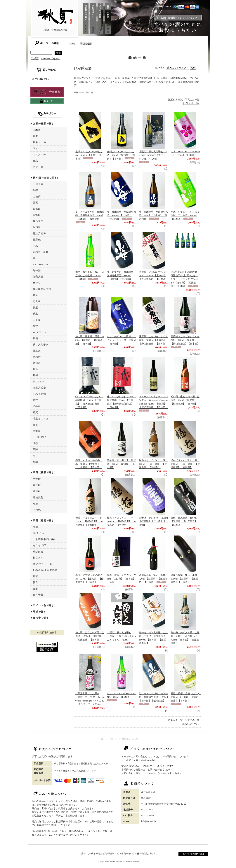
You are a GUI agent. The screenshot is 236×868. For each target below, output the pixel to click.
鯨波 (35, 326)
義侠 (35, 338)
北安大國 (38, 277)
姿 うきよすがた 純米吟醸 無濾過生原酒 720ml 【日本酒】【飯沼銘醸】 (90, 215)
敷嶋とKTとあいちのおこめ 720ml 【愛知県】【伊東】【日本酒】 (121, 155)
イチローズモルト (51, 58)
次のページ (193, 103)
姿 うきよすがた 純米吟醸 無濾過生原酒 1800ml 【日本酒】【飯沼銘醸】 (153, 697)
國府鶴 (37, 240)
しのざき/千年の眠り (45, 570)
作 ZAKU (38, 382)
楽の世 (37, 357)
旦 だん (37, 283)
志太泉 (37, 301)
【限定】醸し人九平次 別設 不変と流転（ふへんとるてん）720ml (122, 636)
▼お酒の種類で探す (42, 124)
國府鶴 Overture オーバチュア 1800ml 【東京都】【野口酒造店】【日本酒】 (153, 275)
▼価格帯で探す (40, 618)
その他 (37, 510)
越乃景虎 (38, 221)
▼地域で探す (38, 612)
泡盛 (35, 504)
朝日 (35, 582)
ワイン (37, 148)
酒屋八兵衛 (39, 388)
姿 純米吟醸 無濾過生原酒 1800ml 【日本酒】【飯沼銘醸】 (122, 215)
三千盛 (37, 320)
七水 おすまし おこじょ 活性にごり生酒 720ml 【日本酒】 (91, 275)
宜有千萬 (38, 595)
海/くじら (39, 533)
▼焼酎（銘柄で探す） (44, 520)
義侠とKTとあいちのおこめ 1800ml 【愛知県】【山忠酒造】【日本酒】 (89, 464)
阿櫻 (35, 190)
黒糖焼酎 (38, 497)
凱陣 (35, 449)
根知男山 (38, 227)
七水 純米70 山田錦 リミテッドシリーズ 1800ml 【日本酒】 (122, 340)
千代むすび (39, 437)
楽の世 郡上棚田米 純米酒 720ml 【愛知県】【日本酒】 (122, 464)
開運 (35, 308)
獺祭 (35, 443)
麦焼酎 (37, 485)
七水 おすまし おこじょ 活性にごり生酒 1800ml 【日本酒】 (186, 215)
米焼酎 (37, 491)
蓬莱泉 (37, 351)
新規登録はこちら (47, 92)
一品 (35, 246)
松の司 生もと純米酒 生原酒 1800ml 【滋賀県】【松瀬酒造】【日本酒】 (90, 636)
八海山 (37, 215)
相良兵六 (38, 558)
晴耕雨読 (38, 552)
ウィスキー (39, 155)
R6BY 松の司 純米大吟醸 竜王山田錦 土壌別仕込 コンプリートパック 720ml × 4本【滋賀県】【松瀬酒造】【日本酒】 (185, 279)
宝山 (35, 527)
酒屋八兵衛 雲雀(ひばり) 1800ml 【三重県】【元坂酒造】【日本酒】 (186, 697)
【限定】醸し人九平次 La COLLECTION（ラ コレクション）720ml (153, 155)
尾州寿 (37, 363)
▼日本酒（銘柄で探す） (45, 178)
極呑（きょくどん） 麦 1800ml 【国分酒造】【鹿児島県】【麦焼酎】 (185, 464)
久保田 (37, 209)
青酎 (35, 589)
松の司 (37, 406)
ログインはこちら (47, 101)
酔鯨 (35, 462)
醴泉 (35, 314)
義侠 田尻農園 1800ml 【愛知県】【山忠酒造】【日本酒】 (185, 521)
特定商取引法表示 (47, 632)
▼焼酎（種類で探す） (44, 472)
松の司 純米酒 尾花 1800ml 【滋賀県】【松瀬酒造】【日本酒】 (90, 340)
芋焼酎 (37, 479)
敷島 (35, 369)
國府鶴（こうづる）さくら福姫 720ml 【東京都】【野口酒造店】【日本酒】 (185, 340)
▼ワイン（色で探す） (44, 605)
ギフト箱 (38, 167)
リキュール (39, 142)
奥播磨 (37, 431)
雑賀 (35, 412)
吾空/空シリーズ (42, 564)
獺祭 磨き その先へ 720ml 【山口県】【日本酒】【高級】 (122, 579)
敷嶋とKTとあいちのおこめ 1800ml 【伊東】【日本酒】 (89, 155)
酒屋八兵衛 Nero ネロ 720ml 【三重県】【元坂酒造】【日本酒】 (153, 579)
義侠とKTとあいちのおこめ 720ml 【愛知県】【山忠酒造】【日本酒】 (90, 579)
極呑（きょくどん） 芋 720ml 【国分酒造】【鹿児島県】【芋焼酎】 (90, 521)
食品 (35, 161)
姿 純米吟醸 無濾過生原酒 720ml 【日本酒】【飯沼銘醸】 (153, 215)
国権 (35, 203)
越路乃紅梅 (39, 233)
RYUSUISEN (41, 264)
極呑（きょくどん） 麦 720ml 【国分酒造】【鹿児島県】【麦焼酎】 (153, 464)
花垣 (35, 295)
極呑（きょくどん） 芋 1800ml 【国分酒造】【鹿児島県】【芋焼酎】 (122, 521)
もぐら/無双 (40, 545)
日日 (35, 425)
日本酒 (37, 130)
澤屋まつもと (41, 419)
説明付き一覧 (176, 100)
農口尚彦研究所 (42, 289)
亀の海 (37, 271)
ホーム (73, 44)
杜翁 (35, 576)
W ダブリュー (41, 332)
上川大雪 (38, 184)
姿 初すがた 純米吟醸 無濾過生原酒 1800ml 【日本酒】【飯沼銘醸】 (122, 275)
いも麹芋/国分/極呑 (44, 539)
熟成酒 (35, 58)
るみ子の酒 (39, 394)
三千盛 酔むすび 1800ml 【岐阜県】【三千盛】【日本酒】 (153, 521)
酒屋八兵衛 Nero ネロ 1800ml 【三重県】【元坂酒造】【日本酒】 (185, 579)
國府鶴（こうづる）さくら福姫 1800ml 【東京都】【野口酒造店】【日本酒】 (153, 340)
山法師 (37, 196)
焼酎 (35, 136)
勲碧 (35, 375)
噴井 (35, 400)
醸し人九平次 (41, 345)
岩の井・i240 (41, 252)
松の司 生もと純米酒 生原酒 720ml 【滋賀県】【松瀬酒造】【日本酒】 (185, 400)
